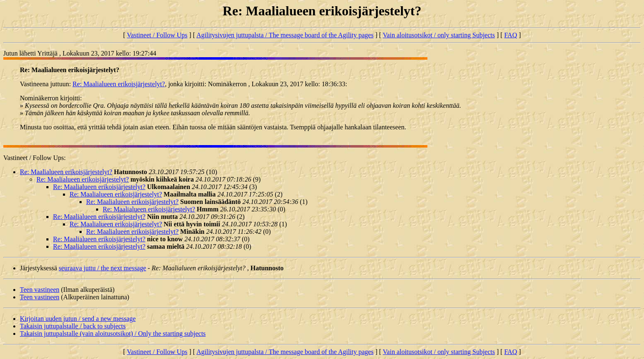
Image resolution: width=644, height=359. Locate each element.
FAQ (511, 35)
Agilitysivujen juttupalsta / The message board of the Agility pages (285, 35)
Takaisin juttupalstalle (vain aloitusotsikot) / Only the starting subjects (113, 334)
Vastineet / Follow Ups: (35, 158)
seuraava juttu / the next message (103, 268)
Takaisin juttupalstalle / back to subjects (73, 326)
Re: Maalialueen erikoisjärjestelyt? (119, 84)
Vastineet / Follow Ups (157, 35)
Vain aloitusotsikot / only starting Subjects (439, 35)
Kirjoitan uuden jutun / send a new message (78, 319)
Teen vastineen (40, 290)
